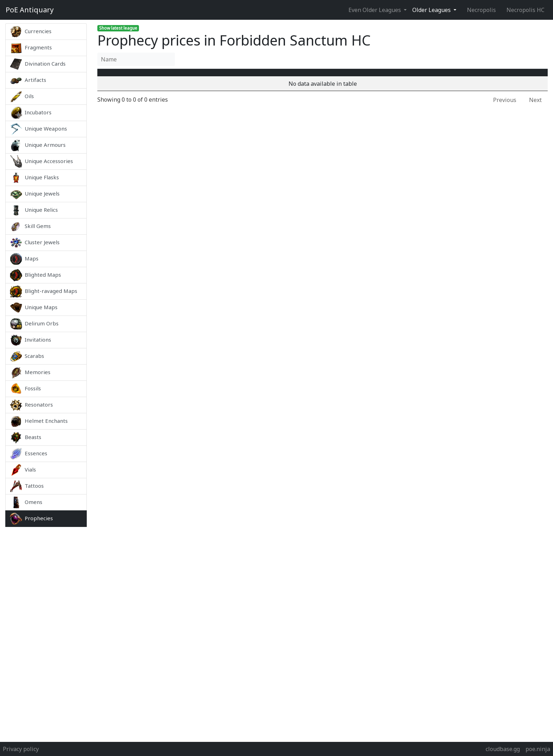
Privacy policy (21, 749)
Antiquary (30, 10)
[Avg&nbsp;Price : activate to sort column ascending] (393, 77)
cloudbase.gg (503, 749)
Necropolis (481, 10)
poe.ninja (538, 749)
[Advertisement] (46, 632)
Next (535, 108)
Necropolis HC (525, 10)
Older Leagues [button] (432, 10)
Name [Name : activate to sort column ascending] (175, 77)
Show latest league (118, 28)
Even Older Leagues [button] (375, 10)
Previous (505, 108)
